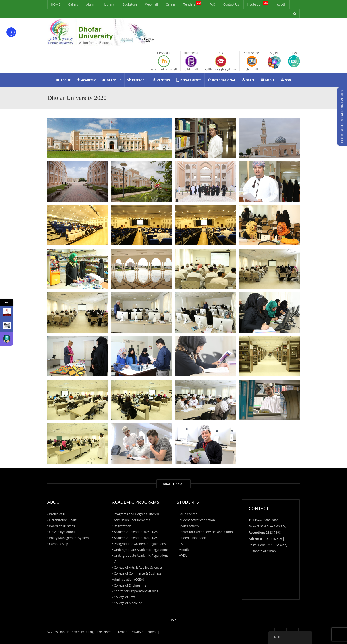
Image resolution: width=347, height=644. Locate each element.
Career (171, 4)
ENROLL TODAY (173, 484)
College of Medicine (128, 603)
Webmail (151, 4)
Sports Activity (189, 526)
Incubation (258, 4)
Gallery (73, 4)
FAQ (212, 4)
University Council (62, 532)
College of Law (124, 597)
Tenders (192, 4)
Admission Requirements (132, 520)
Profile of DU (58, 514)
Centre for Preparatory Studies (136, 591)
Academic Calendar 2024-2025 (136, 538)
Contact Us (231, 4)
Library (109, 4)
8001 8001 (271, 520)
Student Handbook (192, 538)
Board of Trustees (62, 526)
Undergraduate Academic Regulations (141, 549)
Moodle (184, 549)
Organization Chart (63, 520)
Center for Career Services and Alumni (206, 532)
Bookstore (130, 4)
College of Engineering (130, 585)
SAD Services (188, 514)
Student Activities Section (197, 520)
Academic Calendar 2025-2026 (136, 532)
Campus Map (59, 544)
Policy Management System (69, 538)
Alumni (91, 4)
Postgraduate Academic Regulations (140, 544)
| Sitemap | (121, 632)
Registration (123, 526)
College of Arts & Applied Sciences (138, 567)
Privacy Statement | (145, 632)
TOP (173, 619)
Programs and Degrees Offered (136, 514)
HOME (56, 4)
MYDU (183, 555)
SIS (181, 544)
